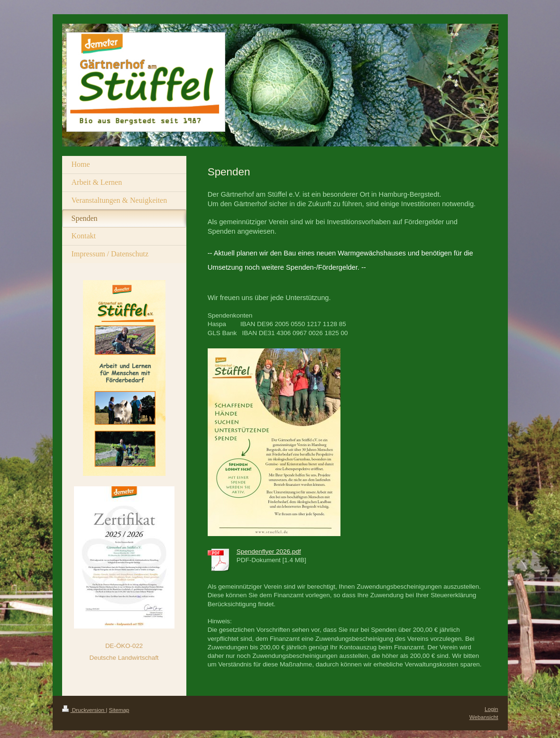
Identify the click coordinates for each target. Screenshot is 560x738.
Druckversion (84, 710)
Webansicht (484, 717)
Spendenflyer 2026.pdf (269, 551)
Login (491, 709)
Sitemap (119, 710)
